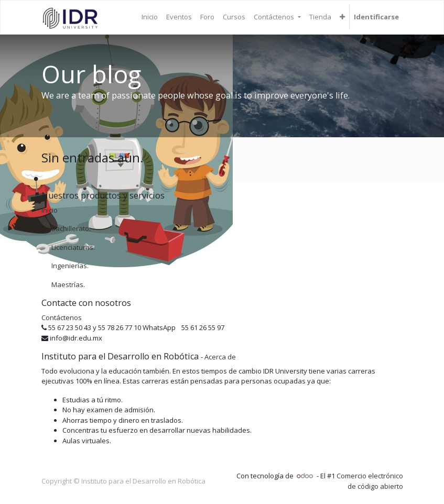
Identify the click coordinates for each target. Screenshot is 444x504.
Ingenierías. (70, 266)
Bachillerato (70, 228)
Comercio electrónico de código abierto (370, 481)
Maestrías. (68, 284)
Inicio (50, 210)
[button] (342, 17)
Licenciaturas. (73, 247)
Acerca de (220, 357)
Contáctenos (62, 317)
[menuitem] (150, 17)
